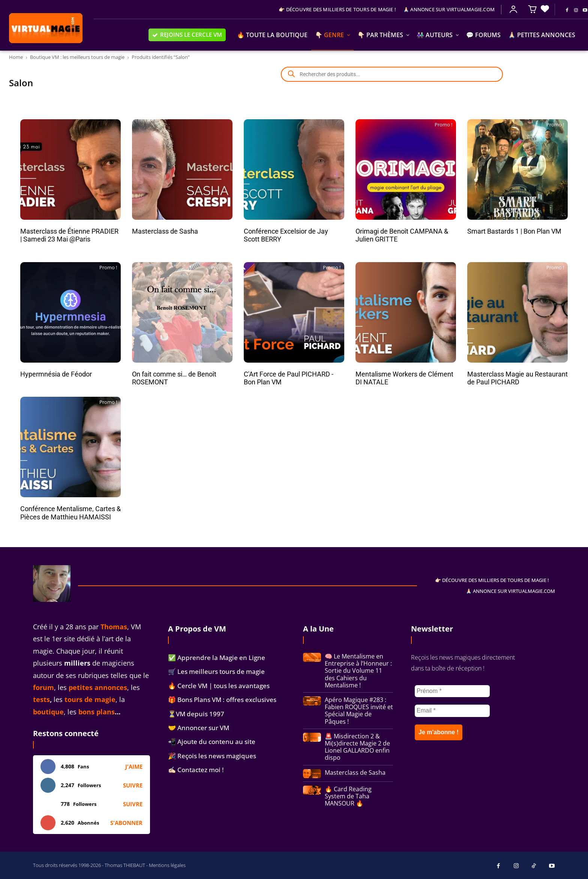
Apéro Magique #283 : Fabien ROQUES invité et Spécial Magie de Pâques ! (359, 711)
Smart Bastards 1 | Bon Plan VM (514, 231)
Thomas (114, 627)
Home (16, 57)
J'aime (134, 766)
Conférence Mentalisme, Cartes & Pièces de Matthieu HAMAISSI (70, 513)
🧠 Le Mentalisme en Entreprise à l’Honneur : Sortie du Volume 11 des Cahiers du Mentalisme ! (358, 671)
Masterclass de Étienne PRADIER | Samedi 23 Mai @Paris (69, 235)
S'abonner (126, 823)
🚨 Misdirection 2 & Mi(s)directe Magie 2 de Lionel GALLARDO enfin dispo (357, 747)
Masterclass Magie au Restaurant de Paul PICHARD (517, 378)
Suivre (133, 785)
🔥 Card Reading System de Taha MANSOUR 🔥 (348, 796)
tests (41, 699)
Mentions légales (167, 865)
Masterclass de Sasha (165, 231)
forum (43, 687)
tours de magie (90, 699)
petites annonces (98, 687)
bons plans (97, 712)
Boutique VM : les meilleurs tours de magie (77, 57)
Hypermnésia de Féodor (56, 374)
